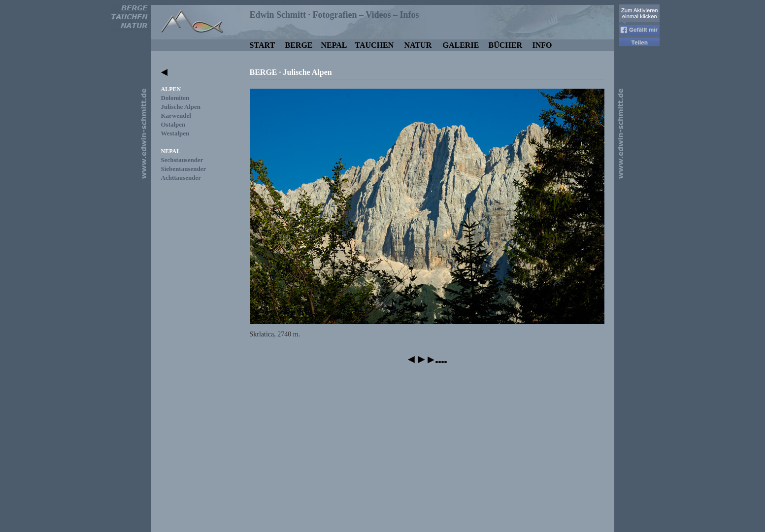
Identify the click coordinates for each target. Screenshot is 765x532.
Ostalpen (173, 124)
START (263, 45)
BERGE (299, 45)
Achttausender (181, 178)
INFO (542, 45)
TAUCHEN (375, 45)
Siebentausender (184, 169)
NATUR (418, 45)
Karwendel (176, 116)
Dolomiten (175, 98)
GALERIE (461, 45)
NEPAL (334, 45)
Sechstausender (182, 160)
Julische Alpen (181, 107)
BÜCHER (505, 45)
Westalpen (175, 133)
